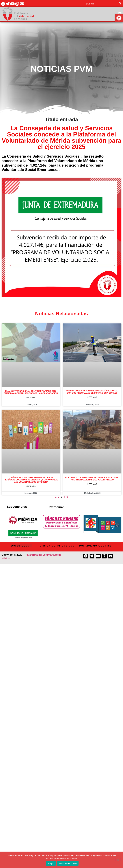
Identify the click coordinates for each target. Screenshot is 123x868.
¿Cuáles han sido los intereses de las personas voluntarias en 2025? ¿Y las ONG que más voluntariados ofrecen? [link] (31, 480)
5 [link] (67, 497)
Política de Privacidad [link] (56, 546)
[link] (119, 18)
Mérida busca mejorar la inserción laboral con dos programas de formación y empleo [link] (92, 392)
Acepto (51, 863)
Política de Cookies (68, 863)
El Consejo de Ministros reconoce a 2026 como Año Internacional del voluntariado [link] (92, 479)
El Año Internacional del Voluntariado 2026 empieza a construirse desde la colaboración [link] (31, 392)
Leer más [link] (31, 398)
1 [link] (56, 497)
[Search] (120, 4)
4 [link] (64, 497)
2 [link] (59, 497)
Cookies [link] (105, 546)
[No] (118, 860)
